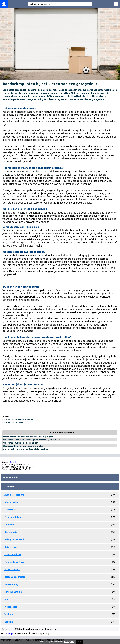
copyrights (10, 634)
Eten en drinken (13, 517)
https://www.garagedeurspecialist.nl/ (18, 419)
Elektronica (10, 510)
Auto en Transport (14, 495)
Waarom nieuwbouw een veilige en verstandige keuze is (31, 440)
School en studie (13, 592)
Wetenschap (11, 607)
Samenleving (11, 584)
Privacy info (69, 642)
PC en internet (12, 569)
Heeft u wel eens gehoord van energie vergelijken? (29, 437)
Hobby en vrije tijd (14, 540)
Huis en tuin (10, 547)
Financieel (10, 525)
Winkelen (9, 614)
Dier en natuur (12, 502)
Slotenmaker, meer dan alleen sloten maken (26, 449)
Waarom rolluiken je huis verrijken (21, 443)
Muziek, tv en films (14, 562)
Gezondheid (11, 532)
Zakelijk (9, 622)
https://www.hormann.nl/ (13, 423)
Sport (7, 599)
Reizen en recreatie (15, 577)
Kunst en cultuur (13, 555)
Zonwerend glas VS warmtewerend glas (23, 446)
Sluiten (80, 642)
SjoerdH (14, 462)
